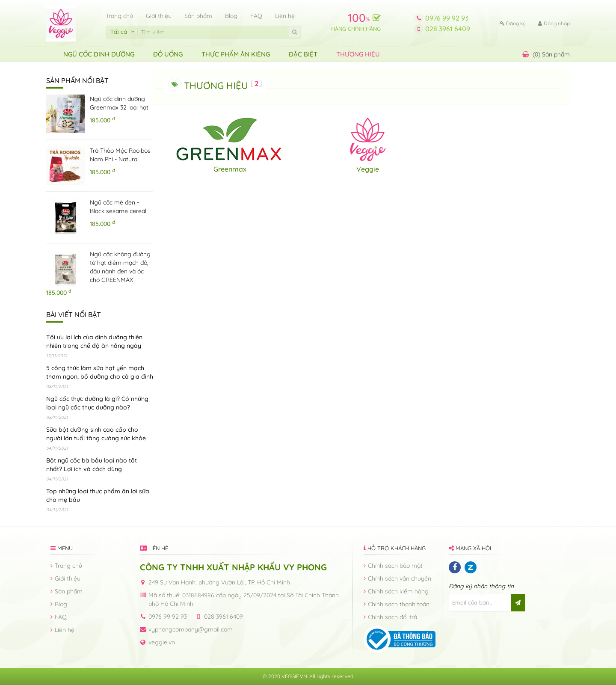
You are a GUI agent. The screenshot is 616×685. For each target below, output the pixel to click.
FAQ (256, 16)
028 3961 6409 (448, 29)
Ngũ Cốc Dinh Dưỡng (99, 54)
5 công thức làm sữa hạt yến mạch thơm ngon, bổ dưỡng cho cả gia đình (100, 372)
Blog (231, 16)
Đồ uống (168, 54)
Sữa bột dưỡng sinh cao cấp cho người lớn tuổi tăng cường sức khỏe (96, 434)
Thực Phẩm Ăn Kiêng (236, 54)
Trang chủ (119, 16)
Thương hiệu (358, 54)
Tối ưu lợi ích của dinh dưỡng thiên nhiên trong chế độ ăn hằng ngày (94, 341)
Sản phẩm (198, 16)
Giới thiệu (159, 16)
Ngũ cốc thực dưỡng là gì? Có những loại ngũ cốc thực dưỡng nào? (97, 403)
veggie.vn (162, 642)
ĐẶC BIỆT (303, 54)
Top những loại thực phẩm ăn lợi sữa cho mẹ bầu (98, 495)
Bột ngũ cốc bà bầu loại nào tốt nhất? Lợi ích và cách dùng (92, 465)
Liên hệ (285, 16)
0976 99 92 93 (447, 18)
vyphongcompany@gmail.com (191, 629)
